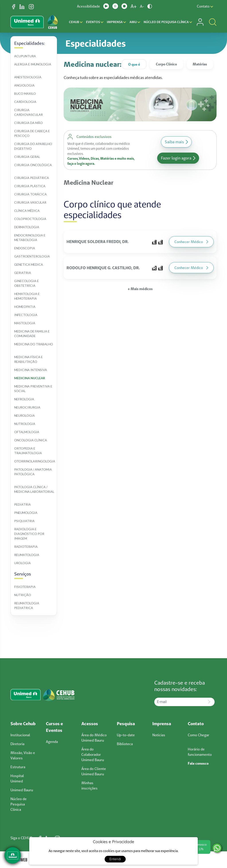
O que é (134, 64)
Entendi (115, 859)
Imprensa (116, 22)
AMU (135, 22)
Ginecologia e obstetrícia (27, 283)
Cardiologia (25, 102)
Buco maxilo (25, 93)
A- (142, 6)
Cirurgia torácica (30, 194)
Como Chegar (199, 735)
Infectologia (26, 315)
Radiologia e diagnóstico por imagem (30, 534)
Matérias (200, 64)
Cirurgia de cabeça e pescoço (32, 133)
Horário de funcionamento (200, 752)
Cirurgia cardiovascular (28, 112)
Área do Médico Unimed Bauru (94, 738)
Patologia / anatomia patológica (33, 472)
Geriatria (23, 273)
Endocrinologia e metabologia (30, 238)
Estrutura (18, 767)
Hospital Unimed (17, 778)
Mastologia (25, 323)
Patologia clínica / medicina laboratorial (34, 489)
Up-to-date (126, 735)
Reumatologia (27, 555)
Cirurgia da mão (28, 123)
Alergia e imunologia (33, 64)
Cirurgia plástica (30, 186)
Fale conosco (198, 763)
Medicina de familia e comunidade (32, 334)
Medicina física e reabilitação (29, 359)
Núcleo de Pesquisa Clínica (168, 22)
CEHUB (76, 22)
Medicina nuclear (30, 378)
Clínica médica (27, 211)
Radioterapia (26, 547)
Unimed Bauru (22, 790)
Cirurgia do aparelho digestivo (33, 146)
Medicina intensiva (31, 370)
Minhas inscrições (89, 786)
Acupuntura (25, 56)
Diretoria (17, 744)
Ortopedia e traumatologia (28, 451)
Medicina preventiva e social (34, 389)
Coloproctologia (30, 219)
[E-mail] (179, 702)
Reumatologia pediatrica (27, 605)
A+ (134, 6)
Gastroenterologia (32, 256)
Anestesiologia (28, 77)
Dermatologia (27, 227)
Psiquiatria (24, 521)
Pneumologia (26, 513)
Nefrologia (24, 399)
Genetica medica (29, 264)
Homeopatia (25, 307)
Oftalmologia (27, 432)
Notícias (159, 735)
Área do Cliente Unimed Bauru (94, 771)
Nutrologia (25, 424)
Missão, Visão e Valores (23, 755)
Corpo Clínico (166, 64)
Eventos (95, 22)
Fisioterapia (25, 587)
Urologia (23, 563)
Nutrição (23, 595)
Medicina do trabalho (34, 344)
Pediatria (23, 504)
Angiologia (24, 85)
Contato (205, 6)
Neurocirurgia (27, 407)
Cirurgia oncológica (33, 165)
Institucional (20, 735)
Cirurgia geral (27, 157)
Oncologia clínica (31, 440)
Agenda (52, 742)
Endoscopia (25, 248)
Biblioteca (125, 744)
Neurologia (24, 415)
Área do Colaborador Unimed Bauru (93, 754)
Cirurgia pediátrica (32, 178)
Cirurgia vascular (30, 202)
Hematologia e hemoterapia (27, 296)
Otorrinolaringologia (35, 461)
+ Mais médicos (140, 289)
